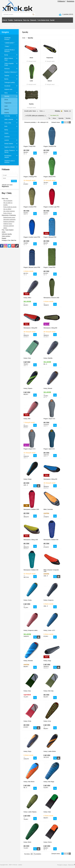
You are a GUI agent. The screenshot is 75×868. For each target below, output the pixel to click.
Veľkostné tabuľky (7, 234)
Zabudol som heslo (7, 185)
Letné (31, 81)
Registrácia (71, 1)
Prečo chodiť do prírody (10, 207)
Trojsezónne (50, 58)
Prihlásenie (61, 1)
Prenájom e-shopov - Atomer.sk (66, 865)
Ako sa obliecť (7, 209)
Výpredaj (61, 118)
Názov (34, 111)
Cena (41, 111)
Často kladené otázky (43, 20)
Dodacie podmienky (9, 222)
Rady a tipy (26, 20)
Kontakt (52, 20)
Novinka (68, 118)
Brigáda (4, 238)
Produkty (10, 20)
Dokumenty (33, 20)
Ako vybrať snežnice (9, 211)
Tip (49, 118)
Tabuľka (66, 111)
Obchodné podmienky (9, 219)
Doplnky (31, 104)
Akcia (54, 118)
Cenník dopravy (18, 20)
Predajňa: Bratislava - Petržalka (11, 25)
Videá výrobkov (6, 236)
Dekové (50, 81)
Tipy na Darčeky (8, 201)
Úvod (24, 38)
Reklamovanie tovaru (9, 217)
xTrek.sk (5, 20)
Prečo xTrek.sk (8, 213)
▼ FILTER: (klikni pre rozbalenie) (36, 115)
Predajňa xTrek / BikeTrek (9, 240)
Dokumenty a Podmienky (9, 215)
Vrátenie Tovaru (8, 224)
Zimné (31, 58)
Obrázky (57, 111)
